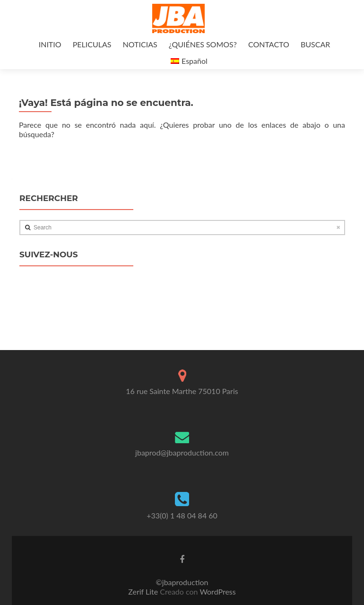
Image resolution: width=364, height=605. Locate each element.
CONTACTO (269, 44)
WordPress (217, 592)
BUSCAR (315, 44)
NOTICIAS (140, 44)
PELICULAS (92, 44)
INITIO (50, 44)
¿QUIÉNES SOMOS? (203, 44)
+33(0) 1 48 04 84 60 (182, 515)
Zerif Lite (144, 592)
